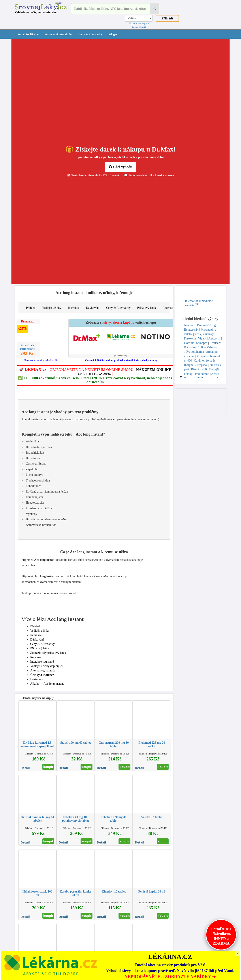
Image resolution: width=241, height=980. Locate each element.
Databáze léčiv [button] (28, 34)
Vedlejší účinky (52, 308)
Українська (135, 23)
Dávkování (93, 308)
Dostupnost (37, 679)
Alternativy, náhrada (43, 670)
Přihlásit (167, 18)
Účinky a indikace (42, 675)
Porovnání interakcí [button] (59, 34)
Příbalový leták (146, 308)
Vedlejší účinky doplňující (46, 666)
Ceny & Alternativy (90, 34)
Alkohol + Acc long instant (47, 684)
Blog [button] (113, 34)
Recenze (168, 308)
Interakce (73, 308)
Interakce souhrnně (42, 662)
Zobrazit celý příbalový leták (48, 653)
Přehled (31, 308)
